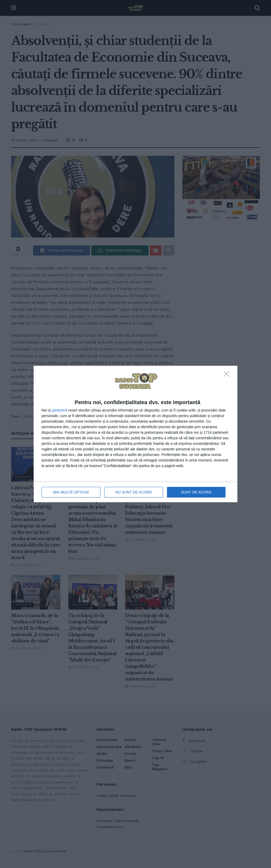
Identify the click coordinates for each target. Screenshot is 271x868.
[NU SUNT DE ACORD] (228, 375)
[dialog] (135, 434)
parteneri (59, 410)
